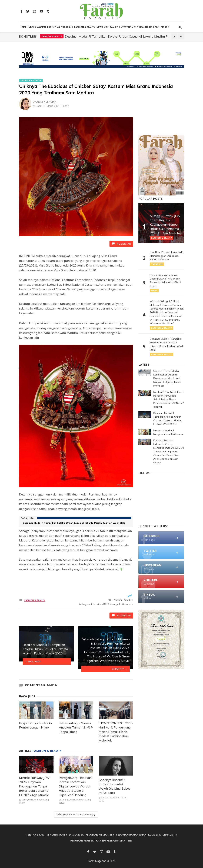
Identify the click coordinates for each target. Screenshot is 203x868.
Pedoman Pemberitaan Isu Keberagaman (98, 841)
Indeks (32, 27)
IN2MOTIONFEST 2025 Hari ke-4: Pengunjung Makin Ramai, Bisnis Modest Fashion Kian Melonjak (116, 732)
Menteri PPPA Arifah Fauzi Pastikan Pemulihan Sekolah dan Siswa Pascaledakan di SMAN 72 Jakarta (124, 36)
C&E (106, 27)
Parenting (54, 27)
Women (41, 27)
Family (114, 27)
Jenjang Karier (57, 835)
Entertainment (129, 27)
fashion (119, 600)
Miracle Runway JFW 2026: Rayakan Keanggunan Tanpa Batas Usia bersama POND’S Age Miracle (34, 786)
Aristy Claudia (46, 102)
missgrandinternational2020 (94, 604)
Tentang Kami (36, 835)
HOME (23, 27)
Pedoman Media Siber (100, 835)
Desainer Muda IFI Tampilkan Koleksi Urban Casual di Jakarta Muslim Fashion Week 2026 (74, 523)
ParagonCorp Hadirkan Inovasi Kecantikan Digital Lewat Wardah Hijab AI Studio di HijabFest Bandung (75, 786)
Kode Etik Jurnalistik (163, 835)
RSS (130, 841)
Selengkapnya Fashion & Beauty (76, 814)
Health (144, 27)
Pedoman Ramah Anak (131, 835)
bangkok (116, 604)
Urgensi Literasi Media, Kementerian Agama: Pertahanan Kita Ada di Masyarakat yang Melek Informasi (167, 378)
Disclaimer (76, 835)
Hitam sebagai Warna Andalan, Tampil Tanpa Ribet (76, 727)
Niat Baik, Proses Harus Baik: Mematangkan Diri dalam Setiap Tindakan (166, 256)
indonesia (128, 604)
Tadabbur (67, 27)
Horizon (154, 27)
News (100, 27)
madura (129, 600)
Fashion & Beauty (85, 27)
